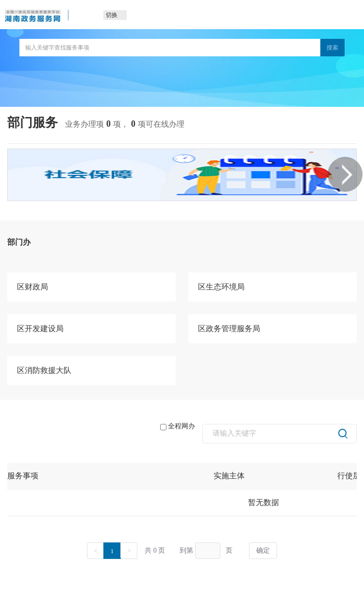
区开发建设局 (40, 329)
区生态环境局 (221, 287)
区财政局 (33, 287)
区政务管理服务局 (229, 329)
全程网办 (178, 426)
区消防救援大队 (44, 370)
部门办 (19, 242)
